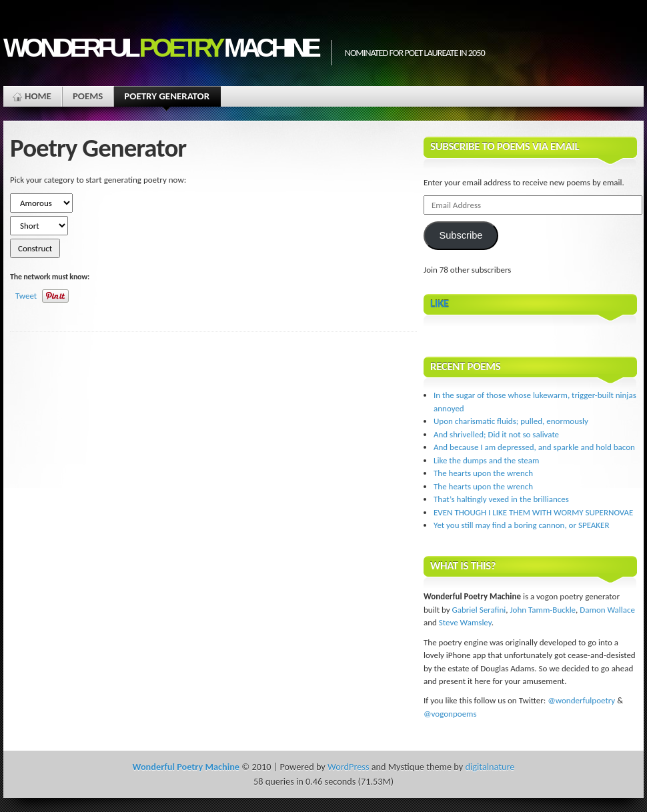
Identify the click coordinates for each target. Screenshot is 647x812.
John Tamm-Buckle (543, 610)
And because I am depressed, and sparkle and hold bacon (534, 447)
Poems (88, 96)
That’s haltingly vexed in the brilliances (501, 499)
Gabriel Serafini (479, 610)
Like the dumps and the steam (486, 460)
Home (38, 96)
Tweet (26, 296)
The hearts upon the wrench (483, 473)
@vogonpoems (450, 714)
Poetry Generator (167, 98)
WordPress (348, 767)
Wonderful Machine (160, 48)
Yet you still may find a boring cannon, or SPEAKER (522, 525)
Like (440, 304)
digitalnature (490, 767)
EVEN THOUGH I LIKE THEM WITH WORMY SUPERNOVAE (533, 512)
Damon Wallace (607, 610)
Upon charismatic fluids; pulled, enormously (511, 421)
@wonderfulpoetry (581, 700)
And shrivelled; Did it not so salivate (496, 434)
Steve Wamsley (465, 622)
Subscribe (461, 235)
